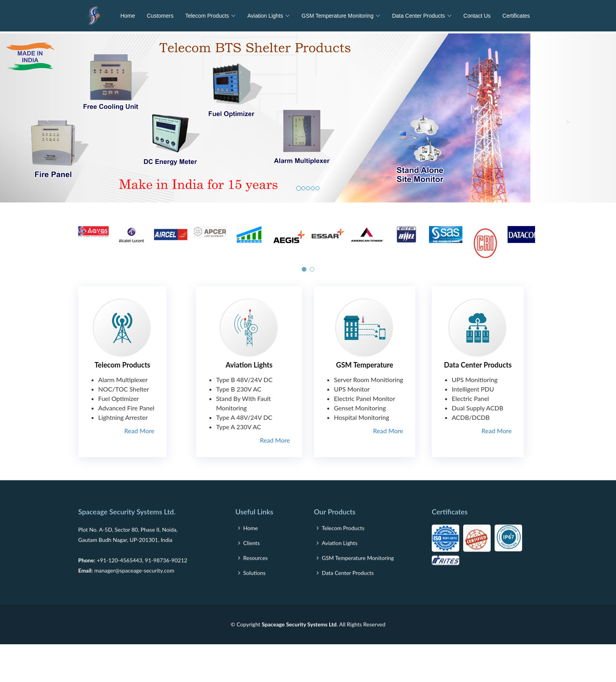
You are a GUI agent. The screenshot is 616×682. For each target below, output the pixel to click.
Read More (139, 431)
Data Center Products (478, 365)
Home (127, 16)
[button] (304, 273)
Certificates (516, 16)
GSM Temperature (364, 365)
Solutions (254, 593)
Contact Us (477, 16)
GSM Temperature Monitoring (358, 578)
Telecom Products (122, 365)
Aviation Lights (249, 365)
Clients (251, 563)
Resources (255, 578)
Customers (160, 16)
